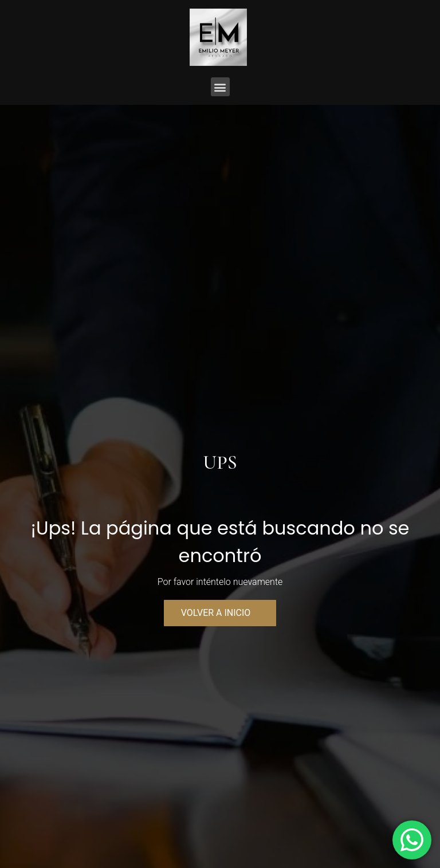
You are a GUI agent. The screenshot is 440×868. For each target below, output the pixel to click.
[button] (220, 87)
